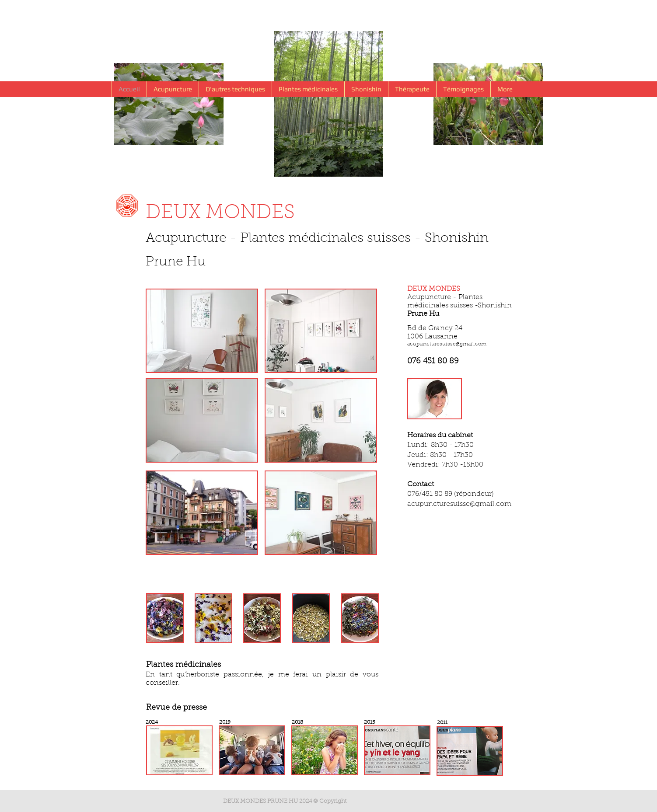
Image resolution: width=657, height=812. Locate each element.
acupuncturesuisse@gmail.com (447, 344)
